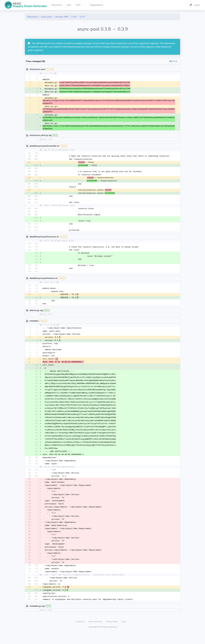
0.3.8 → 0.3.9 (78, 17)
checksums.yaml (37, 69)
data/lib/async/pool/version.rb (43, 282)
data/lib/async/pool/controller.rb (44, 147)
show (175, 61)
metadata (34, 325)
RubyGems (33, 17)
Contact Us (80, 633)
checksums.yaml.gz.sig (40, 136)
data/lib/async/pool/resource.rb (44, 239)
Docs (124, 633)
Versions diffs (62, 17)
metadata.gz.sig (37, 617)
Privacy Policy (112, 633)
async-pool (46, 17)
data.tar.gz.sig (36, 315)
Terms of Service (96, 633)
